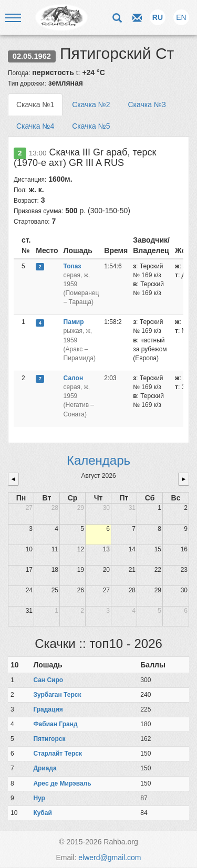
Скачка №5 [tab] (91, 126)
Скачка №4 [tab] (35, 126)
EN (181, 17)
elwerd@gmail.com (110, 857)
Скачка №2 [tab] (91, 104)
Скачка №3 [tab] (147, 104)
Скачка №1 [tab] (35, 104)
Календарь (98, 460)
